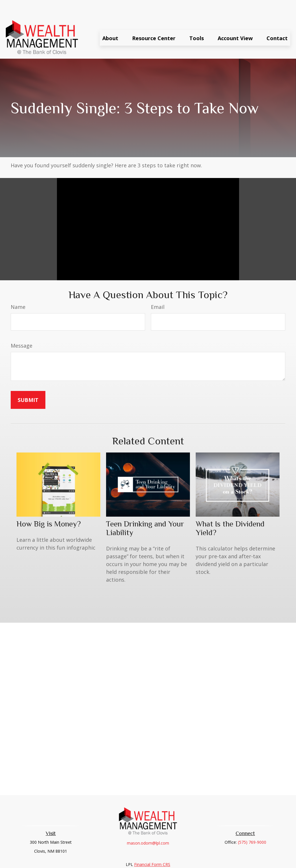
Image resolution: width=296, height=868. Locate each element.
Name (18, 290)
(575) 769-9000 (252, 825)
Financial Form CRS (152, 847)
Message (22, 328)
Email (158, 290)
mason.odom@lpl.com (148, 826)
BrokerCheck (208, 857)
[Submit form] (28, 383)
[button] (110, 21)
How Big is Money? (49, 507)
